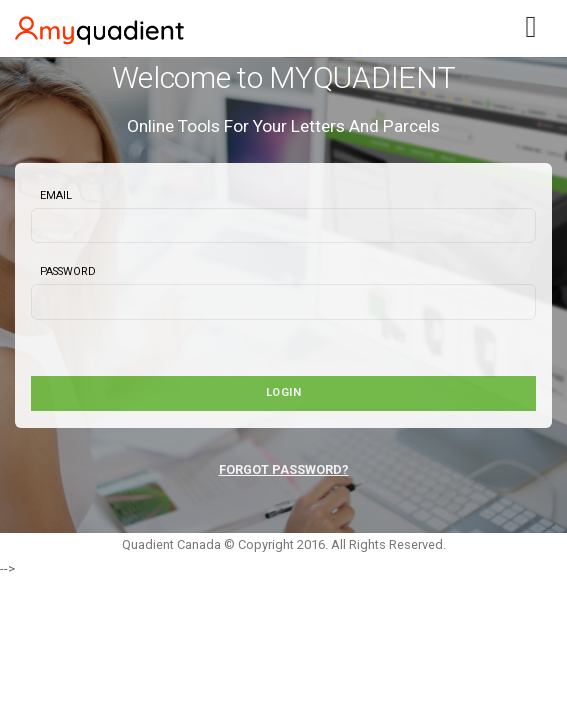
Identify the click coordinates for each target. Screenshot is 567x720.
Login (284, 392)
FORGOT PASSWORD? (284, 469)
